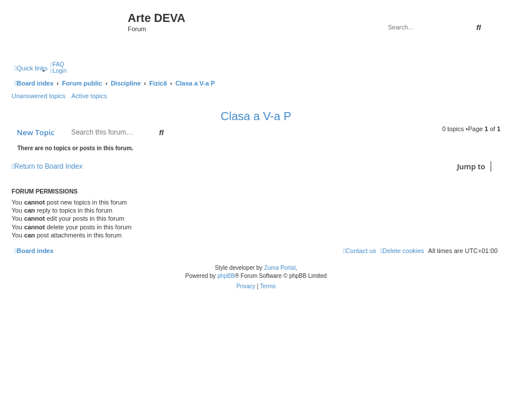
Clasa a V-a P (256, 116)
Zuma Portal (280, 268)
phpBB (226, 276)
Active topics (90, 96)
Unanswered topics (39, 96)
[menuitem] (57, 64)
